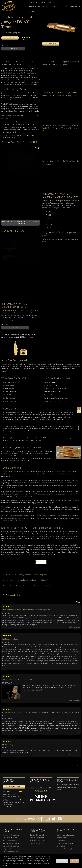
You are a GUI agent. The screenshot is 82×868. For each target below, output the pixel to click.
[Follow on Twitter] (54, 819)
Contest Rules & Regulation (66, 849)
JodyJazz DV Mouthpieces (11, 846)
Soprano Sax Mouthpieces (11, 835)
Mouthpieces (41, 2)
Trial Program (62, 841)
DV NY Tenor (6, 748)
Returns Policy (62, 838)
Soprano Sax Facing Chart (38, 835)
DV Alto (5, 800)
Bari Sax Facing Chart (37, 843)
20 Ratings (26, 39)
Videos (45, 7)
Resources (54, 7)
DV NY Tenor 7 (7, 642)
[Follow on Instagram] (48, 819)
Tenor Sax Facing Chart (37, 841)
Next (37, 148)
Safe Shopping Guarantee (66, 835)
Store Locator (53, 2)
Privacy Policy (62, 846)
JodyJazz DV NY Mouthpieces (12, 849)
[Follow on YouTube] (60, 819)
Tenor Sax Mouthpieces (10, 841)
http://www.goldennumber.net (53, 419)
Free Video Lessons (35, 7)
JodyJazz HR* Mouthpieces (11, 852)
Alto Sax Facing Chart (37, 838)
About (31, 2)
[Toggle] (3, 575)
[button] (67, 6)
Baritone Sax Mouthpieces (11, 843)
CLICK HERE (46, 239)
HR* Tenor (6, 792)
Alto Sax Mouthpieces (10, 838)
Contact (31, 11)
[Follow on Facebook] (42, 819)
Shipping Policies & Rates (65, 843)
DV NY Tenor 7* (7, 613)
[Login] (80, 6)
